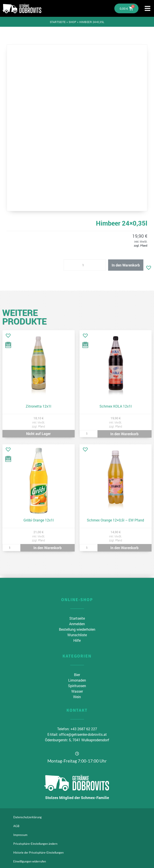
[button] (148, 266)
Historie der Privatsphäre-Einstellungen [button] (38, 853)
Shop (72, 22)
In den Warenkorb (126, 265)
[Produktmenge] (85, 265)
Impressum (20, 835)
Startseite (58, 22)
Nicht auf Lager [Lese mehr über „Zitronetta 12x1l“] (38, 434)
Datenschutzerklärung (27, 817)
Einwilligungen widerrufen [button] (30, 861)
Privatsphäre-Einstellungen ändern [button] (35, 844)
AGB (16, 826)
